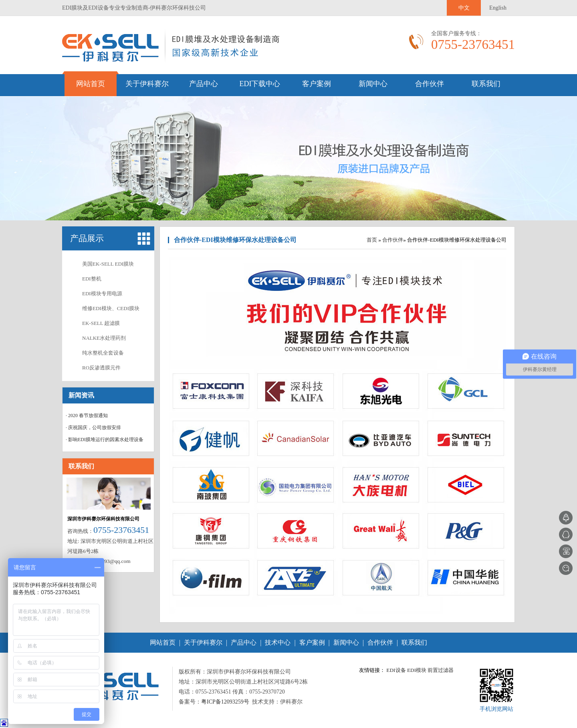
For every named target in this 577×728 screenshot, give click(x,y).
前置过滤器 (441, 670)
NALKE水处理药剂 (104, 338)
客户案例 (317, 84)
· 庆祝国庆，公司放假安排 (93, 428)
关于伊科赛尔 (147, 84)
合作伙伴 (430, 84)
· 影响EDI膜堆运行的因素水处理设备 (105, 440)
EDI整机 (92, 279)
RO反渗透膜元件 (101, 368)
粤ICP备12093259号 (225, 702)
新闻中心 (373, 84)
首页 (372, 240)
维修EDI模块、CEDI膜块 (111, 308)
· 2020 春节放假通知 (87, 415)
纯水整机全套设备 (103, 353)
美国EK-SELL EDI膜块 (108, 264)
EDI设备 (396, 670)
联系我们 (486, 84)
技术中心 (278, 642)
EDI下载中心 (260, 84)
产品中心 (204, 84)
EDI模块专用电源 (102, 293)
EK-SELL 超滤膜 (101, 323)
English (498, 8)
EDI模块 (417, 670)
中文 (464, 8)
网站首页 (91, 84)
